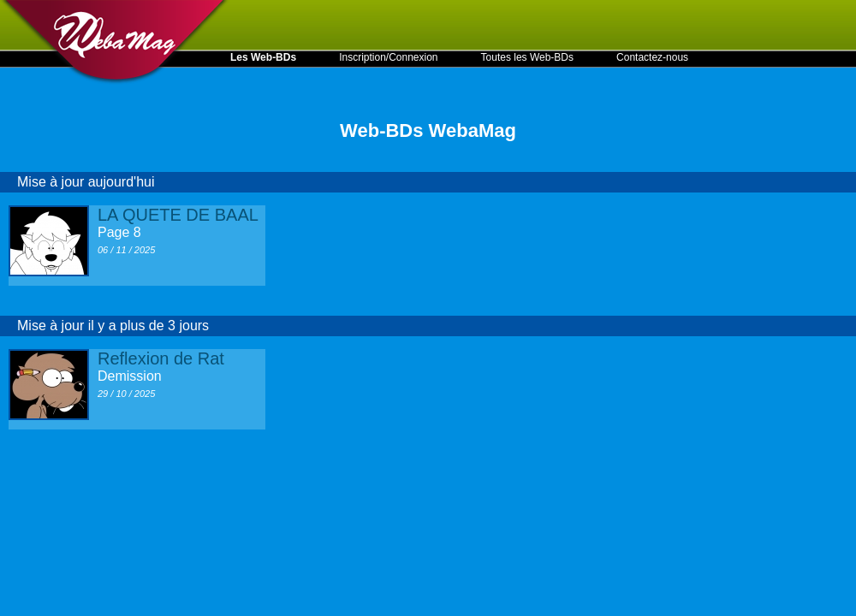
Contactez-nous (652, 57)
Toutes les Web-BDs (528, 57)
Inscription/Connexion (388, 57)
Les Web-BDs (263, 57)
